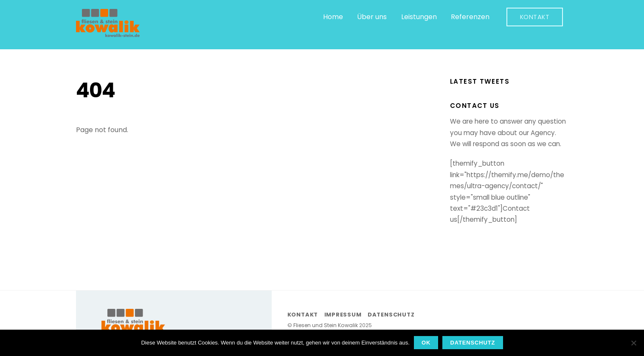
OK (426, 343)
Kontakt (535, 17)
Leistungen (419, 17)
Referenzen (470, 17)
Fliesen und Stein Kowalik (326, 325)
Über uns (372, 17)
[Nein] (633, 343)
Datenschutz (391, 315)
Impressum (343, 315)
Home (333, 17)
